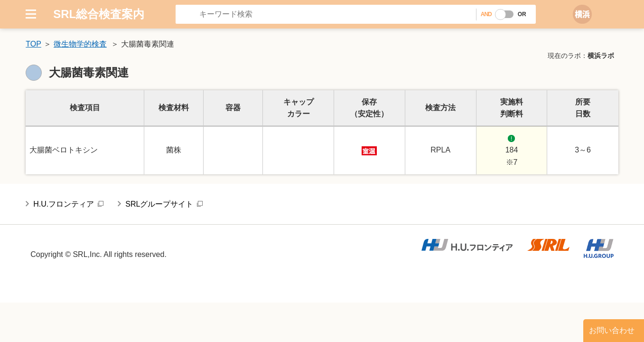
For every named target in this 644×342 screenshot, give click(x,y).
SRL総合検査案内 (99, 14)
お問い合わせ (612, 330)
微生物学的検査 (80, 44)
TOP (33, 44)
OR (522, 14)
